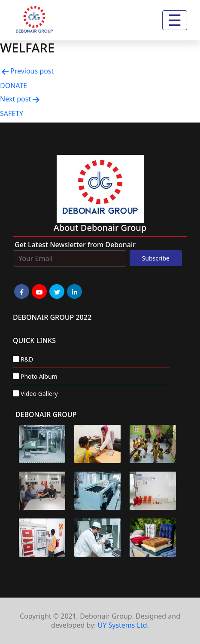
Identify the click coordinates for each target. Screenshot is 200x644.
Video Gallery (39, 394)
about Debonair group (100, 228)
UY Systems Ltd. (123, 625)
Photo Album (39, 376)
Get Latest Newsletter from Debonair (75, 245)
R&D (27, 359)
